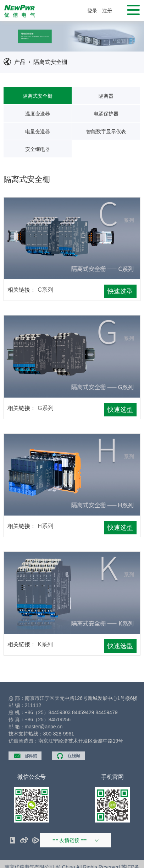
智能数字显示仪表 (106, 131)
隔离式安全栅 (50, 62)
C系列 (45, 290)
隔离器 (106, 96)
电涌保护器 (106, 114)
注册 (107, 11)
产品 (20, 62)
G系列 (45, 408)
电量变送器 (38, 131)
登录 (92, 11)
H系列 (45, 526)
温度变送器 (38, 114)
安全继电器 (38, 149)
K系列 (45, 644)
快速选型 (120, 291)
